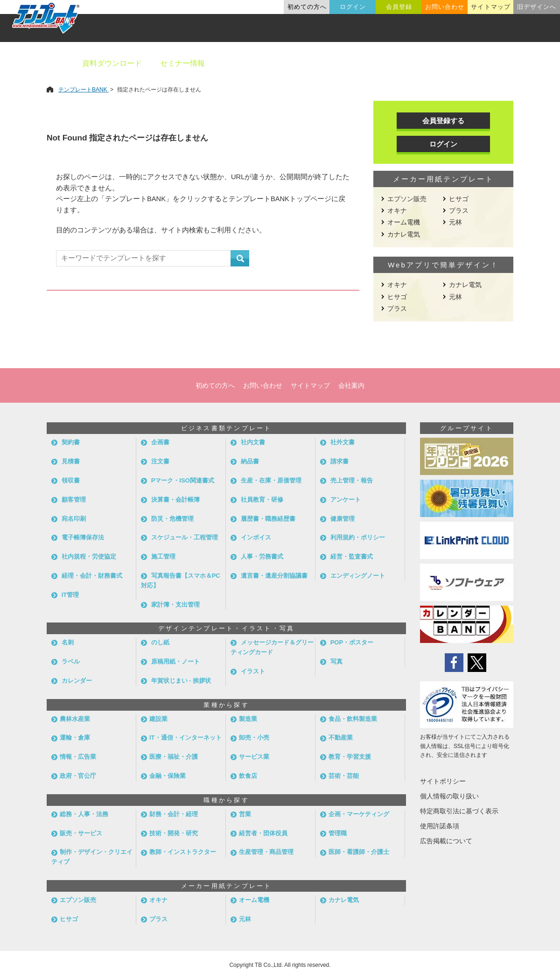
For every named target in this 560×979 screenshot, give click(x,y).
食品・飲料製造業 (353, 719)
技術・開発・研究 (174, 833)
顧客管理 (74, 500)
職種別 (439, 63)
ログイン (353, 7)
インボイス (256, 537)
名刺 (68, 642)
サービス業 (254, 757)
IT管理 (70, 595)
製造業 (248, 719)
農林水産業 (75, 719)
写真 (336, 661)
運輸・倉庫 (75, 738)
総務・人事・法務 (84, 814)
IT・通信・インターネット (185, 738)
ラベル (71, 661)
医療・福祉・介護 (174, 757)
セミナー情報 (182, 63)
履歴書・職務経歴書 (268, 519)
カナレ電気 (404, 234)
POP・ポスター (352, 642)
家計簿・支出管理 (175, 605)
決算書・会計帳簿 (175, 500)
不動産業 (341, 738)
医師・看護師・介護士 (359, 852)
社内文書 (253, 442)
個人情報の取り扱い (449, 796)
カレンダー (77, 681)
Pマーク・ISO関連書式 (183, 480)
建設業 (158, 719)
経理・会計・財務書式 (92, 576)
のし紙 (160, 642)
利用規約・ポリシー (358, 537)
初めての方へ (307, 7)
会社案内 (351, 385)
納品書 (250, 461)
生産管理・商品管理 (266, 852)
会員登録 (399, 7)
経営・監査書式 (352, 556)
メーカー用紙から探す (508, 63)
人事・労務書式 (262, 556)
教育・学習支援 (350, 757)
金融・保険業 (168, 776)
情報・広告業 (78, 757)
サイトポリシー (443, 781)
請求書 (339, 461)
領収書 (71, 480)
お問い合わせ (445, 7)
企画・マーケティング (359, 814)
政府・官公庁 (78, 776)
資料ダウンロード (112, 63)
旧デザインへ (537, 7)
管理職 (338, 833)
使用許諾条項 (440, 826)
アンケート (346, 500)
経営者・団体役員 (263, 833)
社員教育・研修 (262, 500)
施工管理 (163, 556)
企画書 (160, 442)
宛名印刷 (74, 519)
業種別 (395, 63)
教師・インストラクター (183, 852)
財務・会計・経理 (174, 814)
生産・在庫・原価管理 (271, 480)
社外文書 (343, 442)
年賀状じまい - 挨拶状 (181, 681)
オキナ (397, 210)
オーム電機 (404, 222)
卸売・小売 (254, 738)
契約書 (71, 442)
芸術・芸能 (344, 776)
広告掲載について (446, 841)
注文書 (160, 461)
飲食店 (248, 776)
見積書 (71, 461)
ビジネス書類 (246, 63)
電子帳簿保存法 (83, 537)
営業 (245, 814)
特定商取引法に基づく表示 (459, 811)
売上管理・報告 (352, 480)
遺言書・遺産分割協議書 (274, 576)
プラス (459, 210)
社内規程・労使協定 (89, 556)
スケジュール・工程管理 (185, 537)
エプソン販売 (407, 199)
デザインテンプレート (326, 63)
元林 (455, 222)
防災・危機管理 (172, 519)
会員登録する (443, 121)
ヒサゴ (459, 199)
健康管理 (343, 519)
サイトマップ (490, 7)
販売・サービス (81, 833)
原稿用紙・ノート (175, 661)
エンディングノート (358, 576)
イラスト (253, 671)
